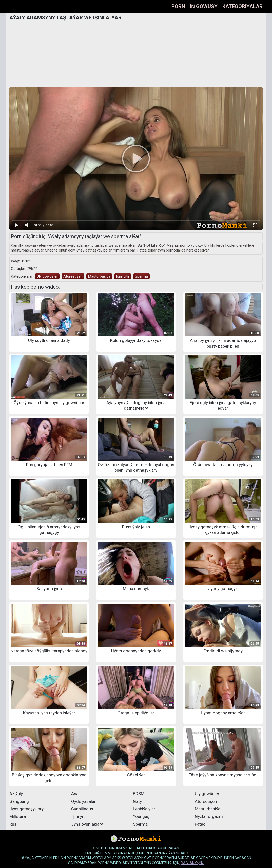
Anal (75, 794)
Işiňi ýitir (123, 276)
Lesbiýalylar (144, 809)
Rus (13, 824)
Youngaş (141, 816)
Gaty (137, 801)
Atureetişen (73, 276)
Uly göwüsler (47, 276)
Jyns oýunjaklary (87, 824)
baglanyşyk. (192, 863)
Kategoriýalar (242, 6)
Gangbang (19, 801)
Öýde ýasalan (84, 801)
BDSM (139, 794)
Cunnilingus (82, 809)
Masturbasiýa (99, 276)
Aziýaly (16, 794)
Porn (178, 6)
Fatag (200, 824)
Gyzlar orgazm (209, 816)
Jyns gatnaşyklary (26, 809)
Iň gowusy (204, 6)
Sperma (141, 276)
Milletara (18, 816)
